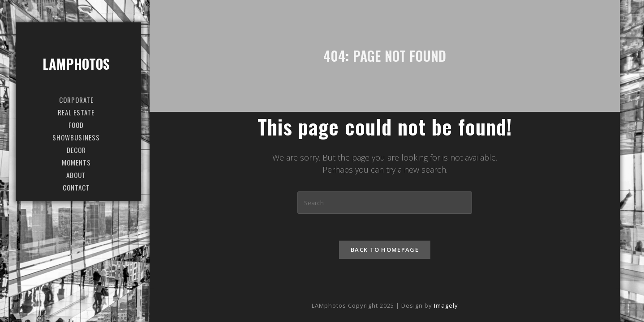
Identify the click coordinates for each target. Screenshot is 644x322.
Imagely (446, 305)
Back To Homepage (385, 250)
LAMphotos (76, 64)
